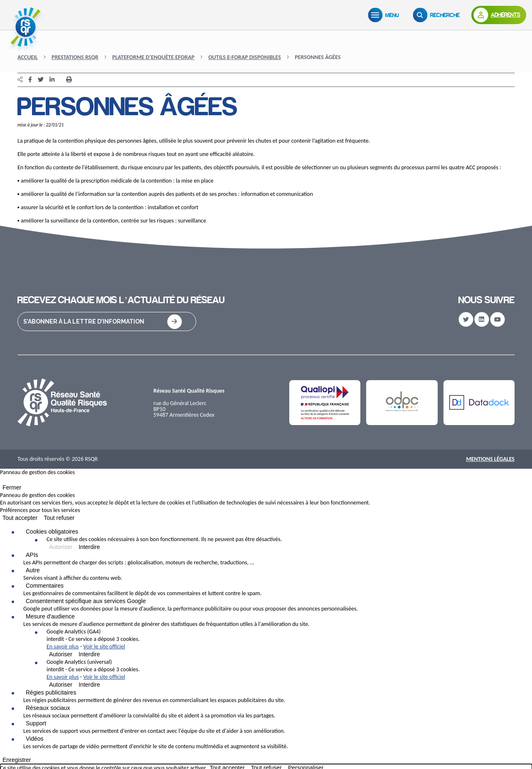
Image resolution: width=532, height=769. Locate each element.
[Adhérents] (499, 15)
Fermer (12, 487)
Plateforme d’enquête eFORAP (153, 57)
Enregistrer (17, 760)
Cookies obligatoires (52, 532)
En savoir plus (63, 647)
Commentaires (45, 586)
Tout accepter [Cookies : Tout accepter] (20, 518)
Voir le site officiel (104, 647)
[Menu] (385, 15)
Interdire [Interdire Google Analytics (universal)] (89, 685)
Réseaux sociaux (48, 708)
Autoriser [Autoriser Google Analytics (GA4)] (61, 654)
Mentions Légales (490, 459)
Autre (33, 570)
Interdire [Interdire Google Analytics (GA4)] (89, 654)
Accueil (28, 57)
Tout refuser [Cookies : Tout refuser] (59, 518)
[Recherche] (438, 15)
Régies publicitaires (51, 692)
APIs (32, 555)
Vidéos (35, 739)
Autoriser (61, 547)
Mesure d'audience (50, 616)
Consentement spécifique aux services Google (86, 601)
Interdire (89, 547)
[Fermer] (2, 482)
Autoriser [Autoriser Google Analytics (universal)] (61, 685)
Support (36, 723)
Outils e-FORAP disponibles (245, 57)
